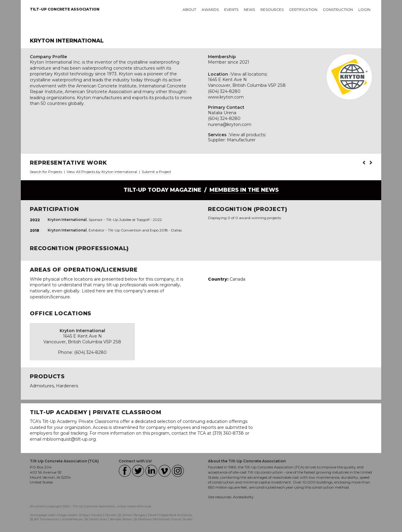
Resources (272, 9)
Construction (338, 9)
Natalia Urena (222, 113)
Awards (210, 9)
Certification (303, 9)
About (189, 9)
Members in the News (244, 190)
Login (364, 9)
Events (231, 9)
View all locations (249, 74)
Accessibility (243, 497)
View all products (247, 135)
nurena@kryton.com (230, 124)
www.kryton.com (226, 97)
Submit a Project (156, 172)
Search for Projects (46, 172)
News (249, 9)
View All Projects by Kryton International (102, 172)
